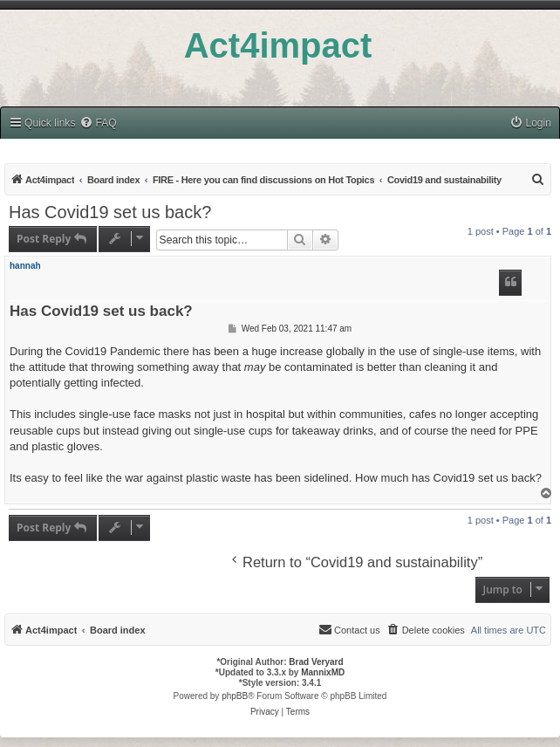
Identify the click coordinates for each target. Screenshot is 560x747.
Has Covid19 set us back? (110, 212)
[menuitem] (98, 123)
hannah (25, 266)
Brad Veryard (316, 662)
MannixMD (323, 672)
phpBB (235, 696)
